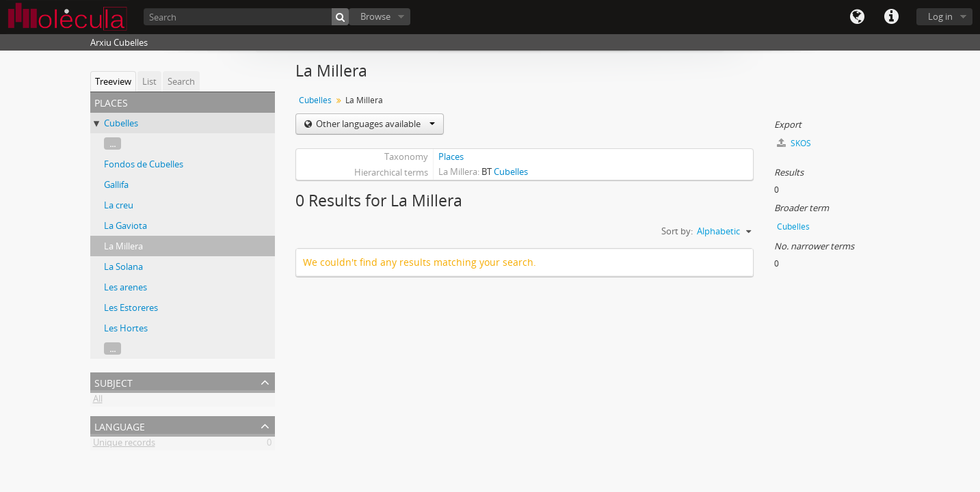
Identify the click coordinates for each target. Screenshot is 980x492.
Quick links (891, 17)
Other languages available (374, 124)
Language (857, 17)
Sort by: (677, 231)
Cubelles (121, 123)
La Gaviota (125, 225)
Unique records (124, 445)
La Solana (123, 266)
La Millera (123, 246)
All (98, 401)
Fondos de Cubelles (144, 164)
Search (181, 81)
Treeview (113, 81)
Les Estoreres (131, 307)
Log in (940, 16)
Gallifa (116, 184)
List (149, 81)
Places (451, 156)
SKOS (794, 143)
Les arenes (125, 287)
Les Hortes (126, 328)
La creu (119, 205)
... (112, 143)
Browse (375, 16)
